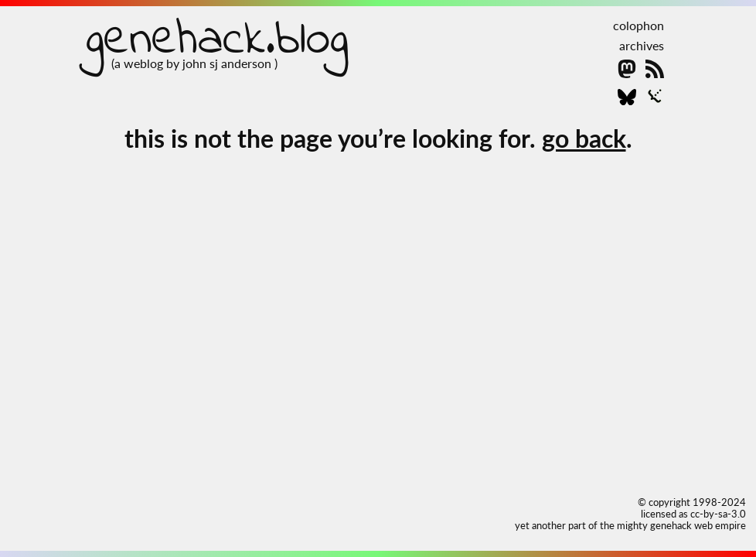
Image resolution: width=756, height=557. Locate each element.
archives (642, 45)
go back (584, 138)
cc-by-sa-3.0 (718, 514)
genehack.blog (217, 41)
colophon (639, 25)
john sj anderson (228, 63)
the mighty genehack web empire (673, 525)
